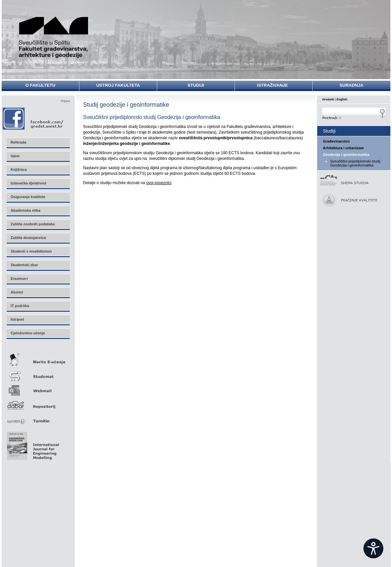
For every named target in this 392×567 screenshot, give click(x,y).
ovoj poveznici (159, 183)
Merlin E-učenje (38, 358)
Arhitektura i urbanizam (343, 148)
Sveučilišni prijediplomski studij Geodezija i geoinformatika (355, 163)
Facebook (33, 118)
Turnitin (38, 418)
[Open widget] (373, 548)
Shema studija (350, 180)
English (342, 99)
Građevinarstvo (336, 141)
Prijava (65, 101)
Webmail (38, 388)
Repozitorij (38, 403)
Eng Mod (32, 444)
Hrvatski (328, 99)
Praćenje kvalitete (350, 200)
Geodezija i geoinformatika (346, 155)
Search (354, 117)
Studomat (38, 373)
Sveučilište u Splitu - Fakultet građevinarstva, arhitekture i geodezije (54, 37)
